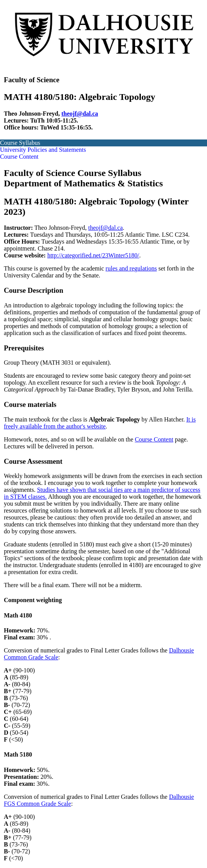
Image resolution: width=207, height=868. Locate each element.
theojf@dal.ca (80, 114)
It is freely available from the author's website (100, 423)
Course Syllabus (20, 143)
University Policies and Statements (43, 150)
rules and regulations (131, 268)
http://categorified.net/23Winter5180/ (93, 255)
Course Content (19, 157)
